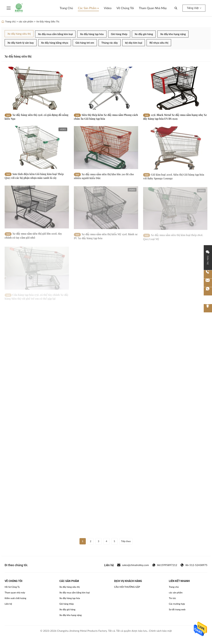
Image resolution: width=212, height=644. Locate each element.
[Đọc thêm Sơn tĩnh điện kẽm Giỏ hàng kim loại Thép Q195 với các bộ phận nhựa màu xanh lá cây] (37, 152)
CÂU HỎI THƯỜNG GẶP (127, 587)
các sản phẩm (26, 22)
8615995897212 (165, 565)
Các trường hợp (177, 604)
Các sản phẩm (88, 8)
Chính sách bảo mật (160, 631)
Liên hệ (8, 604)
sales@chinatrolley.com (133, 565)
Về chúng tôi (125, 8)
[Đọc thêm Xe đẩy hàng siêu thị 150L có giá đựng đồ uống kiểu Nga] (37, 88)
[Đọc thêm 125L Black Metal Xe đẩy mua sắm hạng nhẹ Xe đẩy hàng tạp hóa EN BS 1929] (175, 88)
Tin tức (172, 598)
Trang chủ (66, 8)
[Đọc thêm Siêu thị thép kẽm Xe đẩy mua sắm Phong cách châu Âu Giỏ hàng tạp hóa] (106, 88)
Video (108, 8)
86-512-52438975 (194, 565)
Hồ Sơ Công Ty (12, 587)
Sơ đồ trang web (177, 609)
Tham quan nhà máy (153, 8)
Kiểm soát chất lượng (15, 598)
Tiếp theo (126, 541)
